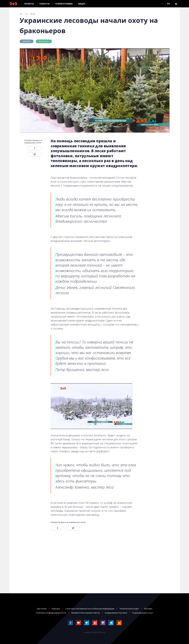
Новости (44, 4)
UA (162, 4)
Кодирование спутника (116, 613)
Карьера (56, 609)
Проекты (29, 4)
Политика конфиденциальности (51, 613)
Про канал (42, 609)
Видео (82, 4)
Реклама (148, 609)
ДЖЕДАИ (27, 41)
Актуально (44, 41)
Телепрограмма (64, 4)
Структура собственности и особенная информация (90, 609)
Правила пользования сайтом (86, 613)
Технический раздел (129, 609)
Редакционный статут (143, 613)
